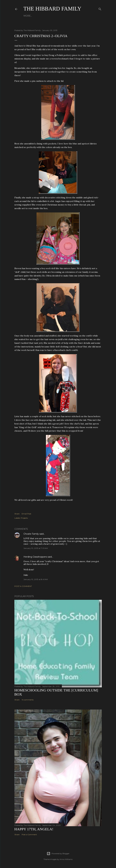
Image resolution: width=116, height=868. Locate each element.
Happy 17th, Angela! (34, 829)
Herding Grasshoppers (35, 557)
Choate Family (31, 534)
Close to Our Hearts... (60, 16)
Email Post (26, 514)
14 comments (28, 700)
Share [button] (17, 514)
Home (27, 16)
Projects (24, 518)
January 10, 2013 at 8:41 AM (36, 579)
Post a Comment (23, 586)
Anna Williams (66, 859)
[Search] (100, 8)
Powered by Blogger (58, 854)
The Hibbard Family (52, 9)
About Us (38, 16)
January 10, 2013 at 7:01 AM (36, 548)
